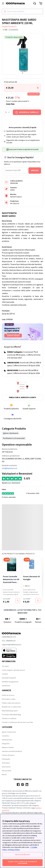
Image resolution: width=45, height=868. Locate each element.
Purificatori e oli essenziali (14, 438)
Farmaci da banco (8, 755)
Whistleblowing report (10, 711)
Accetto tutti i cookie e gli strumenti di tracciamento (22, 863)
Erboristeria (6, 767)
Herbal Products (9, 27)
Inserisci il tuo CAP (13, 170)
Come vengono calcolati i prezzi (13, 670)
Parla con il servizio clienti (23, 397)
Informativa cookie (9, 699)
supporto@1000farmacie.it (12, 645)
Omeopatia (6, 759)
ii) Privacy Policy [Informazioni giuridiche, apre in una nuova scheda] (14, 850)
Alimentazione (7, 740)
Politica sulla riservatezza (11, 703)
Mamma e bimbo (8, 748)
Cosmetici (6, 736)
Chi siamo (5, 666)
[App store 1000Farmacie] (12, 650)
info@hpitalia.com (10, 468)
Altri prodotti (7, 771)
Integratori (6, 744)
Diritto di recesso (8, 695)
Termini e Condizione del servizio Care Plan (17, 722)
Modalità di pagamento (10, 682)
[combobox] (22, 11)
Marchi (4, 775)
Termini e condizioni (9, 719)
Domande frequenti (9, 678)
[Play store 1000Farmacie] (12, 656)
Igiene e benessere (11, 433)
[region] (22, 841)
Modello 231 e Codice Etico (12, 707)
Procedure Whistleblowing (11, 715)
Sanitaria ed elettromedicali (12, 751)
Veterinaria (6, 763)
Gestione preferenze (22, 855)
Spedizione (6, 686)
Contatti (5, 674)
